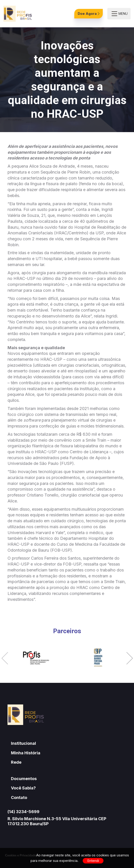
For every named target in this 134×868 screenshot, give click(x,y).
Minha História (26, 753)
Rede (16, 762)
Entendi (93, 861)
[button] (5, 659)
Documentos (24, 779)
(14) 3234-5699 (23, 812)
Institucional (23, 743)
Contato (19, 798)
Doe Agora (89, 14)
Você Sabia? (23, 788)
